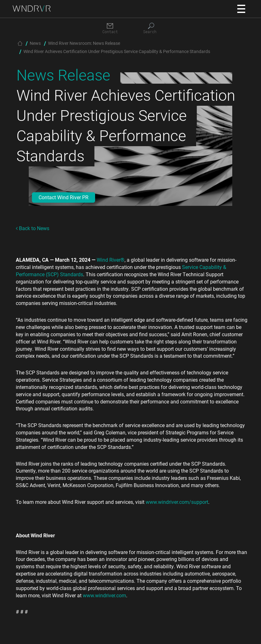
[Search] (151, 29)
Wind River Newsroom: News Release (84, 43)
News (35, 43)
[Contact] (110, 29)
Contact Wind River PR (64, 197)
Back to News (33, 228)
